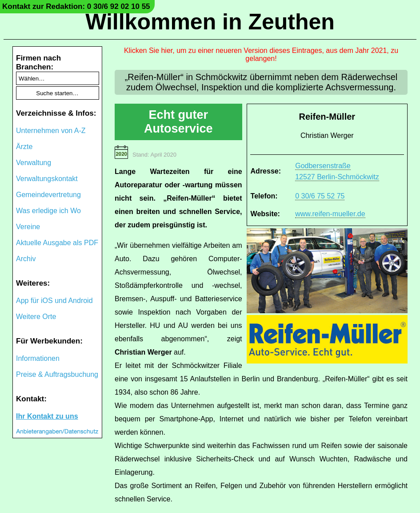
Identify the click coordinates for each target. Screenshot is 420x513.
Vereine (28, 227)
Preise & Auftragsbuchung (57, 374)
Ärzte (24, 147)
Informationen (38, 358)
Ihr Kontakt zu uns (47, 416)
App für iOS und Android (54, 301)
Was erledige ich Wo (48, 211)
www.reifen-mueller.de (330, 214)
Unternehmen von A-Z (51, 131)
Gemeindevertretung (48, 195)
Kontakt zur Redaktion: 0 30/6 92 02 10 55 (76, 6)
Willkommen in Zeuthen (210, 22)
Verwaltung (34, 163)
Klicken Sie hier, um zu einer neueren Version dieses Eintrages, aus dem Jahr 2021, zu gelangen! (261, 55)
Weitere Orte (36, 317)
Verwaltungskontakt (47, 179)
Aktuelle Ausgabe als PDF (57, 243)
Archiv (26, 259)
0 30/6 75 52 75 (320, 196)
